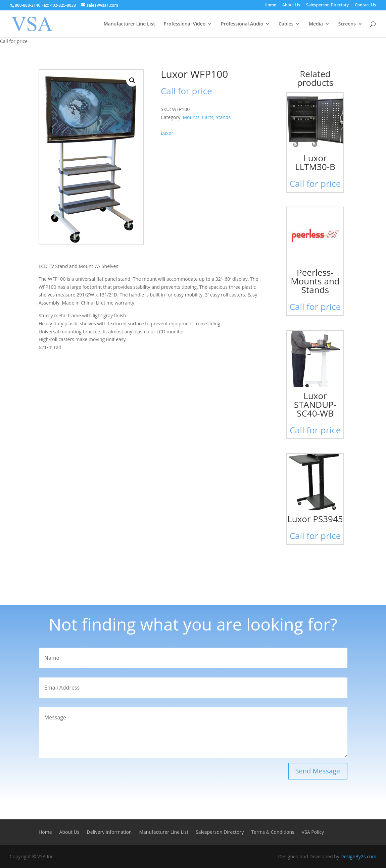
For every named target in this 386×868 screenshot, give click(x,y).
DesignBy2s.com (358, 856)
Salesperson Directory (327, 5)
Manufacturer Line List (129, 24)
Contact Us (365, 5)
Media (316, 24)
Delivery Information (109, 832)
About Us (291, 5)
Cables (286, 24)
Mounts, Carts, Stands (207, 117)
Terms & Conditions (273, 832)
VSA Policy (313, 832)
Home (270, 5)
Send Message (318, 771)
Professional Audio (242, 24)
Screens (347, 24)
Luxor (167, 133)
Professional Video (184, 24)
